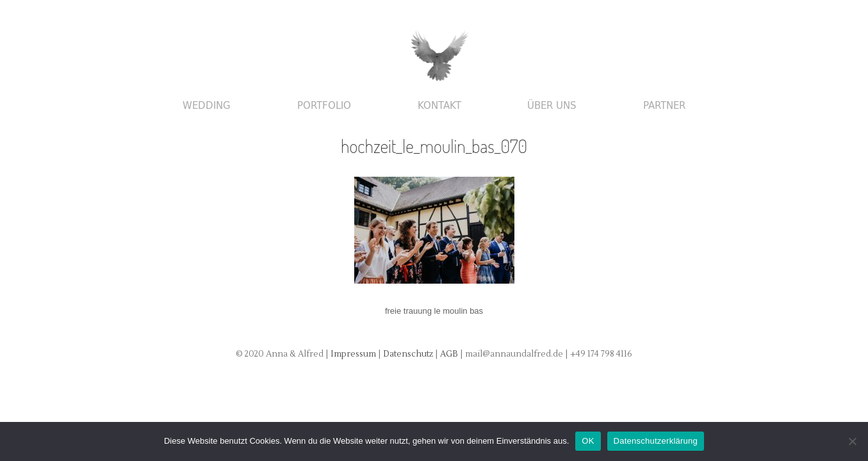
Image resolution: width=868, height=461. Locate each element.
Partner (664, 106)
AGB (450, 354)
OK (588, 441)
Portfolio (324, 106)
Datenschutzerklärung (656, 441)
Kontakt (439, 106)
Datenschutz (409, 354)
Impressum (353, 354)
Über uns (552, 106)
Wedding (207, 106)
